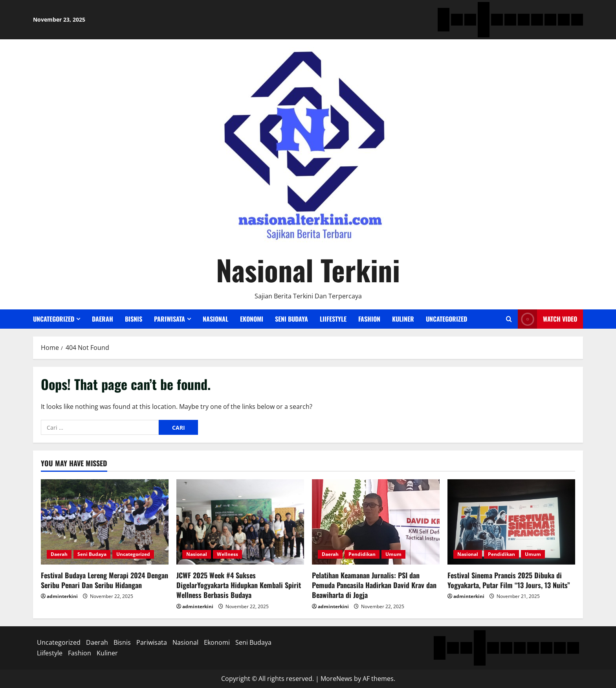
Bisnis (134, 319)
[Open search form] (509, 319)
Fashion (369, 319)
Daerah (103, 319)
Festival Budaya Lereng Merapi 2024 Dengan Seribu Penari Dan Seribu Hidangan (104, 580)
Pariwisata (170, 319)
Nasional (215, 319)
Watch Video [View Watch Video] (547, 319)
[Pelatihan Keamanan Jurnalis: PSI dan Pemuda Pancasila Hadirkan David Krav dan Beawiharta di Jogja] (376, 522)
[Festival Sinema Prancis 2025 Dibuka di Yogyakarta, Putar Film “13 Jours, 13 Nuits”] (511, 522)
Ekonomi (252, 319)
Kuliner (403, 319)
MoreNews (336, 679)
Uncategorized (54, 319)
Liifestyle (333, 319)
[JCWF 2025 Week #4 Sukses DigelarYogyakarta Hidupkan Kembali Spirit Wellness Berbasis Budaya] (240, 522)
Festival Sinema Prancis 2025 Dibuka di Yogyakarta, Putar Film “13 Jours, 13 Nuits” (509, 580)
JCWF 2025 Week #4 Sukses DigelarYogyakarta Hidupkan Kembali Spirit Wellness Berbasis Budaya (239, 585)
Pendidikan (362, 554)
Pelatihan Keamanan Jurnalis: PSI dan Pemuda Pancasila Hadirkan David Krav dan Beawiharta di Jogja (374, 585)
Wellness (227, 554)
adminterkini (62, 596)
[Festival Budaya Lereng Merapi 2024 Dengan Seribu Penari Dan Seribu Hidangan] (105, 522)
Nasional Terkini (308, 269)
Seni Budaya (291, 319)
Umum (393, 554)
